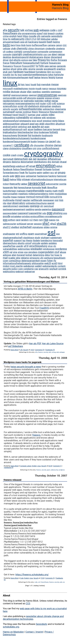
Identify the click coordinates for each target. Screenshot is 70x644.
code (53, 30)
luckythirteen (10, 191)
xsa (26, 252)
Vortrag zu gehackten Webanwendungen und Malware (32, 282)
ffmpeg (42, 60)
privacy (56, 98)
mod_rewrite (16, 266)
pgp (50, 213)
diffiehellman (54, 159)
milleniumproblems (38, 194)
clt (4, 52)
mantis (48, 191)
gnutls (6, 176)
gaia (46, 66)
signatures (38, 227)
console (7, 54)
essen (43, 261)
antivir (14, 127)
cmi (34, 148)
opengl (7, 95)
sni (18, 234)
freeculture (16, 63)
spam (31, 234)
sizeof (40, 33)
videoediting (9, 118)
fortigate (47, 169)
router (43, 104)
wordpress (61, 249)
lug (39, 84)
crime (6, 36)
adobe (54, 39)
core (20, 269)
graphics (61, 69)
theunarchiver (57, 112)
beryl (13, 45)
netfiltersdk (37, 200)
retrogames (9, 104)
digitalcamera (36, 57)
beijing (56, 42)
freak (22, 173)
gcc (52, 173)
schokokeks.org (11, 627)
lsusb (33, 85)
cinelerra (60, 49)
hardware (18, 72)
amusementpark (11, 42)
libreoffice (52, 188)
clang (6, 148)
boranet (21, 255)
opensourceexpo (20, 95)
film (48, 60)
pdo (44, 213)
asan (47, 127)
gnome (32, 69)
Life (21, 350)
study (37, 238)
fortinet (56, 169)
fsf (37, 66)
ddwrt (54, 54)
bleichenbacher (25, 132)
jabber (24, 184)
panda (38, 209)
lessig (52, 77)
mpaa (14, 197)
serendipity (57, 36)
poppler (41, 98)
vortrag (29, 30)
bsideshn (37, 135)
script (21, 106)
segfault (54, 269)
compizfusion (30, 52)
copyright (17, 54)
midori (6, 266)
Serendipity (41, 624)
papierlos (46, 209)
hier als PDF (35, 344)
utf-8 (26, 246)
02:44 (50, 466)
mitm (51, 194)
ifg (55, 261)
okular (23, 92)
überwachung (10, 243)
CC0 (28, 603)
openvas (62, 95)
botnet (29, 255)
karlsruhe (59, 75)
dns (49, 162)
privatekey (16, 216)
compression (55, 52)
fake (35, 60)
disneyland (56, 57)
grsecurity (44, 269)
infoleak (26, 179)
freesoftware (10, 33)
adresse (7, 255)
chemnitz (22, 48)
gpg (17, 176)
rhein (36, 220)
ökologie (15, 92)
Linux (39, 466)
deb (30, 159)
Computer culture (26, 466)
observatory (19, 203)
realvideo (39, 101)
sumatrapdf (9, 112)
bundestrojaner (38, 138)
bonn (29, 45)
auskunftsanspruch (13, 129)
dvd (11, 60)
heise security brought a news (26, 367)
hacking (52, 176)
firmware (62, 60)
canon (59, 45)
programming (29, 33)
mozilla (7, 197)
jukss (51, 75)
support (18, 240)
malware (21, 191)
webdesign (29, 266)
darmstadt (8, 159)
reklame (25, 258)
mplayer (21, 197)
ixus (20, 75)
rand (18, 220)
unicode (36, 243)
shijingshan (45, 106)
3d (38, 39)
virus (50, 246)
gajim (39, 173)
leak (44, 187)
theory (35, 112)
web (36, 30)
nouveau (61, 88)
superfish (8, 240)
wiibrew (37, 118)
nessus (52, 89)
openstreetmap (47, 95)
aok (29, 127)
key (16, 187)
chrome (49, 145)
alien (14, 255)
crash (14, 155)
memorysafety (10, 194)
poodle (7, 216)
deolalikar (42, 159)
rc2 (31, 220)
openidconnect (11, 206)
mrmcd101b (56, 197)
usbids (45, 115)
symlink (62, 269)
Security (26, 350)
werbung (48, 258)
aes (37, 124)
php (20, 33)
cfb (31, 145)
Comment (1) (57, 466)
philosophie (38, 263)
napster (26, 200)
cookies (59, 33)
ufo (42, 258)
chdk (13, 49)
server (30, 224)
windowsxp (49, 249)
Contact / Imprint (34, 632)
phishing (58, 213)
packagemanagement (14, 209)
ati (26, 42)
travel (15, 115)
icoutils (7, 75)
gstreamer (31, 176)
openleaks (24, 206)
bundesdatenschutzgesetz (16, 138)
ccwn (6, 261)
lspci (28, 85)
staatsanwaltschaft (13, 238)
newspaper (48, 200)
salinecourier (10, 224)
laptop (37, 77)
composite (43, 52)
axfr (25, 129)
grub (5, 72)
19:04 (43, 578)
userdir (20, 246)
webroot (20, 272)
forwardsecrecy (11, 173)
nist (57, 200)
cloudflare (27, 148)
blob (23, 45)
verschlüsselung (38, 246)
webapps (44, 30)
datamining (39, 255)
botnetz (54, 132)
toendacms (46, 240)
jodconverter (52, 184)
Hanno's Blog (60, 8)
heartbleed (30, 72)
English (34, 466)
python (12, 220)
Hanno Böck (14, 350)
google (39, 69)
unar (38, 115)
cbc (59, 142)
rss (58, 220)
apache (36, 127)
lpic (23, 85)
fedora (16, 169)
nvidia (6, 92)
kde (5, 77)
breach (51, 33)
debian (61, 54)
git (56, 173)
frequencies (55, 63)
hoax (57, 255)
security (14, 30)
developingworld (20, 57)
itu (16, 75)
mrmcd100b (42, 197)
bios (18, 45)
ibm (49, 72)
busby (34, 142)
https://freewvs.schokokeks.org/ (32, 575)
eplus (59, 166)
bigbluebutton (10, 132)
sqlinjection (48, 109)
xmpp (21, 252)
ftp (27, 173)
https (25, 36)
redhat (48, 101)
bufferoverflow (39, 45)
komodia (37, 188)
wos (34, 121)
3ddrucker (46, 39)
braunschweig (10, 135)
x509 (6, 252)
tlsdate (36, 240)
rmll (37, 104)
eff (27, 166)
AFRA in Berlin (25, 289)
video (52, 115)
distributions (40, 162)
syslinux (27, 112)
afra (5, 30)
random (25, 220)
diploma (16, 162)
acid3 (54, 263)
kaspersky (8, 188)
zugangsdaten (46, 252)
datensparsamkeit (31, 261)
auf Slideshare (16, 346)
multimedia (9, 200)
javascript (37, 183)
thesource (44, 112)
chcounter (39, 145)
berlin (6, 45)
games (53, 66)
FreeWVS (44, 308)
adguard (25, 124)
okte (18, 258)
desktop (7, 57)
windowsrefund (11, 121)
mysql (18, 200)
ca (47, 141)
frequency (8, 66)
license (59, 77)
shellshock (33, 106)
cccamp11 (8, 145)
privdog (26, 216)
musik (38, 89)
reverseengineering (25, 104)
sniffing (24, 234)
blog (36, 132)
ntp (5, 203)
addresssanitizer (11, 124)
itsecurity (15, 184)
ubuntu (21, 243)
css (45, 54)
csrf (60, 30)
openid (51, 203)
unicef (28, 243)
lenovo (45, 77)
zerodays (33, 252)
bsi (30, 135)
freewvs (40, 352)
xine (15, 252)
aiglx (42, 124)
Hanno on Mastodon (13, 632)
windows (51, 118)
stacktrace (29, 238)
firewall (38, 169)
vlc (55, 246)
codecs (10, 52)
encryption (46, 166)
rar (22, 101)
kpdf (31, 77)
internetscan (60, 179)
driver (6, 60)
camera (51, 45)
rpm (41, 220)
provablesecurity (54, 216)
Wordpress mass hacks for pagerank (23, 362)
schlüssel (22, 224)
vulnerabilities (10, 249)
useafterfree (9, 246)
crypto (20, 155)
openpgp (35, 206)
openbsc (37, 92)
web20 (48, 263)
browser (23, 135)
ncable (12, 258)
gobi (12, 176)
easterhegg (9, 166)
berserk (57, 129)
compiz (18, 52)
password (58, 209)
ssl (52, 233)
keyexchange (25, 188)
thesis (29, 240)
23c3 (28, 39)
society (15, 109)
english (13, 36)
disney (47, 57)
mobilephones (21, 89)
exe (30, 60)
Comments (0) (40, 350)
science (61, 104)
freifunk (44, 63)
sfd (26, 106)
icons (58, 72)
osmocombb (9, 98)
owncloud (49, 206)
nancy (45, 89)
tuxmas (32, 115)
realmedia (29, 101)
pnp (65, 213)
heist (20, 36)
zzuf (57, 252)
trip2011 (23, 115)
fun (52, 255)
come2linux (15, 261)
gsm (10, 72)
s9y (39, 36)
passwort (23, 213)
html (60, 263)
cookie (7, 155)
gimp (20, 69)
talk (22, 30)
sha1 (46, 223)
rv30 (49, 104)
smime (54, 227)
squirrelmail (41, 234)
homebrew (41, 72)
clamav (58, 145)
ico (53, 72)
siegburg (56, 106)
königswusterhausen (18, 77)
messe (55, 84)
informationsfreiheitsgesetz (17, 263)
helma (13, 179)
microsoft (8, 89)
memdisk (46, 85)
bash (50, 42)
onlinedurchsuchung (36, 203)
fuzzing (32, 173)
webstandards (50, 266)
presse (48, 98)
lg (61, 255)
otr (42, 206)
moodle (32, 36)
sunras (19, 112)
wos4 (39, 121)
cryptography (44, 154)
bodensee (44, 132)
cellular (7, 49)
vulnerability (23, 118)
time (5, 39)
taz (24, 240)
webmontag (24, 249)
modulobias (61, 194)
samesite (46, 36)
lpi (19, 84)
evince (25, 60)
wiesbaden (36, 249)
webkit (38, 266)
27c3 (34, 39)
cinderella (50, 49)
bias (63, 129)
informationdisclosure (42, 179)
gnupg (62, 172)
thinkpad (7, 115)
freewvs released (12, 480)
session (38, 224)
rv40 (54, 104)
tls (9, 39)
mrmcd (30, 197)
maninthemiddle (35, 191)
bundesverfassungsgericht (17, 142)
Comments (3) (50, 578)
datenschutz (21, 159)
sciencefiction (10, 106)
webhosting (9, 272)
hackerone (42, 176)
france (6, 63)
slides (47, 227)
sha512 (7, 227)
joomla (63, 184)
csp (36, 269)
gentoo (6, 69)
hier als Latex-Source (53, 344)
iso (12, 75)
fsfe (41, 66)
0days (61, 121)
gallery (46, 173)
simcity (7, 109)
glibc (25, 69)
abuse (63, 252)
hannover (62, 176)
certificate (22, 145)
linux (10, 83)
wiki (44, 118)
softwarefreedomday (30, 109)
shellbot (15, 227)
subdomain (56, 238)
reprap (55, 101)
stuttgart (45, 238)
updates (53, 243)
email (32, 166)
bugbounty (47, 135)
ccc (65, 45)
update (44, 243)
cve (49, 54)
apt (42, 127)
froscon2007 (29, 66)
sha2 (53, 224)
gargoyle (61, 66)
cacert (52, 141)
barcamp (48, 129)
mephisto (23, 194)
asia (22, 42)
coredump (29, 269)
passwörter (36, 213)
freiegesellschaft (31, 63)
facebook (8, 169)
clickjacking (15, 148)
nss (61, 200)
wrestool (47, 121)
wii (31, 118)
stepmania (60, 109)
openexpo (56, 92)
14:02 (32, 350)
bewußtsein (60, 258)
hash (6, 179)
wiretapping (25, 121)
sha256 (62, 224)
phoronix (32, 98)
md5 (61, 191)
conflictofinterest (51, 148)
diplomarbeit (27, 162)
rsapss (52, 220)
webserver (30, 272)
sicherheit (26, 227)
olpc (29, 92)
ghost (14, 69)
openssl (33, 95)
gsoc (23, 176)
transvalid (58, 240)
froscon (18, 66)
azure (31, 129)
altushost (60, 124)
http (19, 179)
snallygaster (9, 234)
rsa (46, 220)
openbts (46, 92)
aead (32, 124)
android (7, 127)
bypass (41, 142)
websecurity (18, 39)
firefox (54, 60)
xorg (55, 121)
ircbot (6, 184)
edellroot (21, 166)
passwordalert (10, 213)
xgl (11, 252)
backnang (33, 42)
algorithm (50, 124)
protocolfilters (37, 216)
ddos (47, 255)
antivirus (23, 127)
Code (22, 578)
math (55, 191)
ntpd (9, 203)
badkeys (38, 129)
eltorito (17, 60)
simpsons (34, 258)
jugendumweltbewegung (35, 75)
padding (30, 209)
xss (45, 33)
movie (32, 89)
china (31, 49)
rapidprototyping (11, 101)
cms (39, 148)
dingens (7, 162)
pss (5, 220)
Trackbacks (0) (50, 350)
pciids (19, 98)
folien (50, 261)
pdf (25, 98)
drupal (63, 162)
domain (56, 162)
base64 (43, 42)
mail (5, 258)
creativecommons (33, 54)
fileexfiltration (27, 169)
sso (58, 234)
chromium (40, 49)
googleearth (50, 69)
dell (35, 159)
